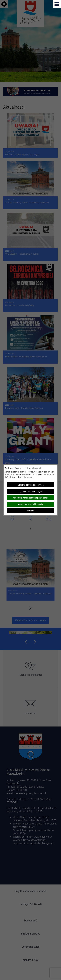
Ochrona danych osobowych (31, 485)
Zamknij (31, 511)
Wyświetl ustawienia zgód (30, 491)
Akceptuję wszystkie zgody (30, 504)
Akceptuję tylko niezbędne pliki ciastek (30, 498)
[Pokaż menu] (57, 4)
